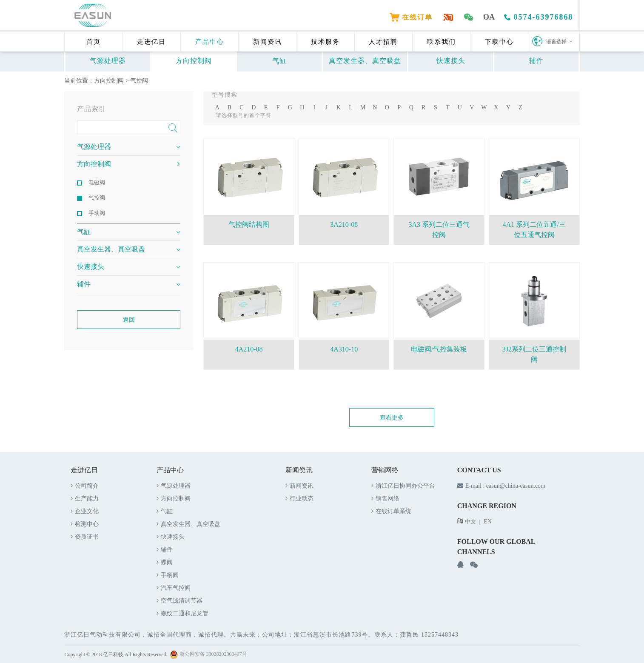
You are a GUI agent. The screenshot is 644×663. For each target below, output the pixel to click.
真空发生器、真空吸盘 (365, 61)
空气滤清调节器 (180, 601)
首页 (94, 42)
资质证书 (85, 537)
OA (490, 17)
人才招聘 (383, 42)
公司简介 (85, 486)
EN (488, 522)
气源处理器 (108, 61)
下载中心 (499, 42)
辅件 (536, 61)
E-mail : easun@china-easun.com (501, 486)
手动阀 (97, 213)
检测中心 (85, 524)
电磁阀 (97, 182)
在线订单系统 (391, 511)
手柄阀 (168, 575)
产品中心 (210, 42)
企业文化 (85, 511)
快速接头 (451, 61)
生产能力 (85, 499)
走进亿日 (151, 42)
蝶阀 (165, 562)
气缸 (279, 61)
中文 (470, 522)
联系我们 (442, 42)
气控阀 (139, 81)
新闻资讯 (268, 42)
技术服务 (325, 42)
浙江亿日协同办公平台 (403, 486)
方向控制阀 (194, 61)
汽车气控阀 (174, 588)
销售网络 (385, 499)
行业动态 (299, 499)
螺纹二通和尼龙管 (182, 613)
